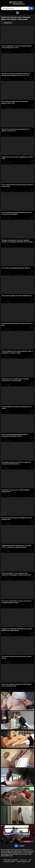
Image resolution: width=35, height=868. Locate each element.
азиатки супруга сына (23, 862)
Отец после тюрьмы (11, 860)
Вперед (22, 846)
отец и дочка (23, 860)
